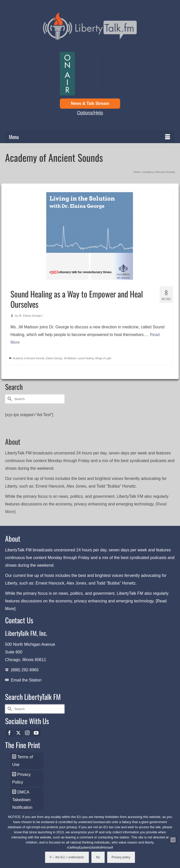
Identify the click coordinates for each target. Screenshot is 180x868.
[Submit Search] (9, 399)
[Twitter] (19, 733)
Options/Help (90, 113)
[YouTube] (37, 733)
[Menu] (90, 137)
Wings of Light (103, 358)
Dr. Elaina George (30, 316)
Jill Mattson (70, 358)
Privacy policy (121, 857)
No (98, 857)
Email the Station (26, 680)
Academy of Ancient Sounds (29, 358)
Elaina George (54, 358)
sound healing (86, 358)
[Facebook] (10, 733)
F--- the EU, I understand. (67, 857)
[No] (173, 840)
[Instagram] (28, 733)
